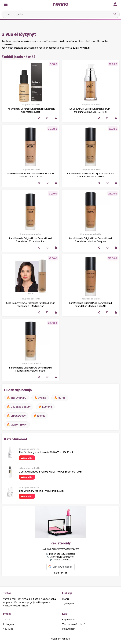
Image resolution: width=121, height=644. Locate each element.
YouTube (8, 629)
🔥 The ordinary (16, 398)
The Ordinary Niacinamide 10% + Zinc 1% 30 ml (46, 452)
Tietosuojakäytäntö (74, 624)
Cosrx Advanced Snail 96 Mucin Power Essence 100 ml (51, 472)
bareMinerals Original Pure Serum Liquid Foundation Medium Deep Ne (91, 304)
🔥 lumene (45, 407)
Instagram (9, 624)
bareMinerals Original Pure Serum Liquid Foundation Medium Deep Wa (91, 240)
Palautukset (69, 629)
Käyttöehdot (61, 573)
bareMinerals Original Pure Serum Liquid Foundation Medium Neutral (30, 369)
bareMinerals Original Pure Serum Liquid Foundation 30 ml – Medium (30, 240)
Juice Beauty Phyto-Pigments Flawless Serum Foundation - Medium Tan (30, 304)
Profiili (65, 599)
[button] (60, 567)
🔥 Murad (60, 398)
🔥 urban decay (16, 416)
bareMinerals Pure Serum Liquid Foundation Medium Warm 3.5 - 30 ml (91, 175)
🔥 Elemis (39, 416)
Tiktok (7, 619)
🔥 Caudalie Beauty (19, 407)
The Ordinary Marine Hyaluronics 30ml (41, 491)
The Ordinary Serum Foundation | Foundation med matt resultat (30, 110)
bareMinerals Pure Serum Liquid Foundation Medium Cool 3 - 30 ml (30, 175)
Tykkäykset (68, 603)
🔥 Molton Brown (17, 425)
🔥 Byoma (40, 398)
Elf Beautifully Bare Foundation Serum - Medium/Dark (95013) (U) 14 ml (91, 110)
